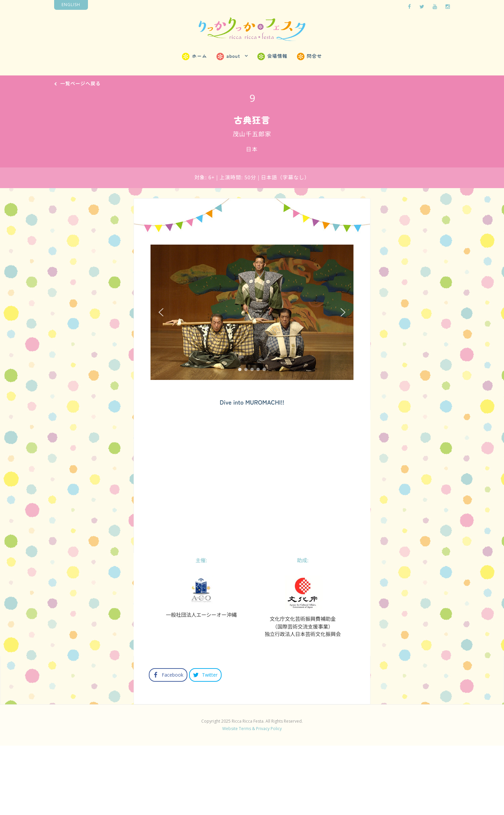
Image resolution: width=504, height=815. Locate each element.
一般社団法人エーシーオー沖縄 (201, 682)
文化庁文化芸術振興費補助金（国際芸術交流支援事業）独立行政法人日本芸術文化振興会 (303, 694)
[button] (161, 312)
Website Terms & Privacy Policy (252, 796)
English (71, 5)
